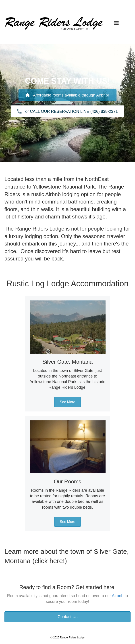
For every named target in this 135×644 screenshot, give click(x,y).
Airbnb (118, 596)
